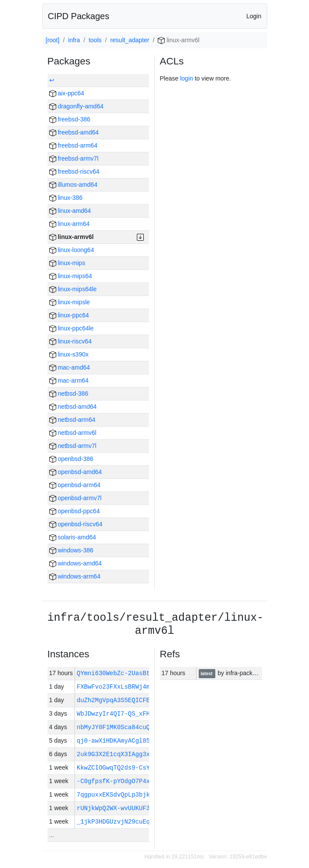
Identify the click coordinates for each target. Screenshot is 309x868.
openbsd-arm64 (75, 485)
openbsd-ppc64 (75, 511)
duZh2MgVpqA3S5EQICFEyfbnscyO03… (133, 700)
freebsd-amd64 (74, 132)
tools (95, 40)
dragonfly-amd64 (76, 106)
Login (254, 16)
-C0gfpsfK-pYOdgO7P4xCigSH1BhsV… (133, 781)
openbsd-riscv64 (76, 524)
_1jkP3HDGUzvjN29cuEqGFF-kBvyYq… (133, 822)
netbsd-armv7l (73, 446)
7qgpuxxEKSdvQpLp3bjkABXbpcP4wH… (133, 795)
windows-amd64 (76, 563)
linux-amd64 (70, 211)
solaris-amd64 (73, 537)
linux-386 (66, 198)
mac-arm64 (69, 380)
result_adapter (130, 40)
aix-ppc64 (67, 93)
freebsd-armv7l (74, 158)
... (52, 835)
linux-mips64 (71, 276)
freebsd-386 (70, 119)
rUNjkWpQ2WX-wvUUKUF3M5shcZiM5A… (133, 808)
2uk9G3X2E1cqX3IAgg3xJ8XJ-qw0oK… (133, 754)
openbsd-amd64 (76, 472)
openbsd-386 (71, 459)
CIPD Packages (79, 16)
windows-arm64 (75, 576)
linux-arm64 (70, 224)
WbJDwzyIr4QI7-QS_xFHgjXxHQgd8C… (133, 714)
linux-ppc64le (71, 328)
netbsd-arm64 (72, 420)
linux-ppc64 (69, 315)
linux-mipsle (70, 302)
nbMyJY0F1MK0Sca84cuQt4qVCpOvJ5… (133, 727)
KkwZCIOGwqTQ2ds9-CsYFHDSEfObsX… (133, 768)
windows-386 (71, 550)
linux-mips (67, 263)
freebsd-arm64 (73, 145)
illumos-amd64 (73, 185)
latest (207, 673)
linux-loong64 (72, 250)
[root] (53, 40)
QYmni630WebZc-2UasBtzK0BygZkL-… (135, 673)
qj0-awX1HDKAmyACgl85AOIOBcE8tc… (133, 741)
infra (74, 40)
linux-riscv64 (71, 341)
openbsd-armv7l (75, 498)
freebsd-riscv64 (75, 172)
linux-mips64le (73, 289)
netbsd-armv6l (73, 433)
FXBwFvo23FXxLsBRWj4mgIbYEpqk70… (133, 687)
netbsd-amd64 (73, 407)
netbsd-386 (69, 394)
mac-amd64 (70, 367)
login (187, 78)
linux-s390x (69, 354)
